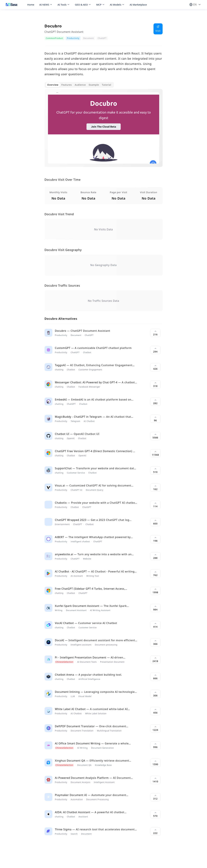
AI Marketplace (138, 5)
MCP (101, 5)
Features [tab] (66, 85)
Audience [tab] (80, 85)
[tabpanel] (104, 131)
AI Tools (64, 5)
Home (31, 5)
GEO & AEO (83, 5)
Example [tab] (94, 85)
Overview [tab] (53, 85)
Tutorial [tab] (106, 85)
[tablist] (79, 85)
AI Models (117, 5)
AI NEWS (46, 5)
